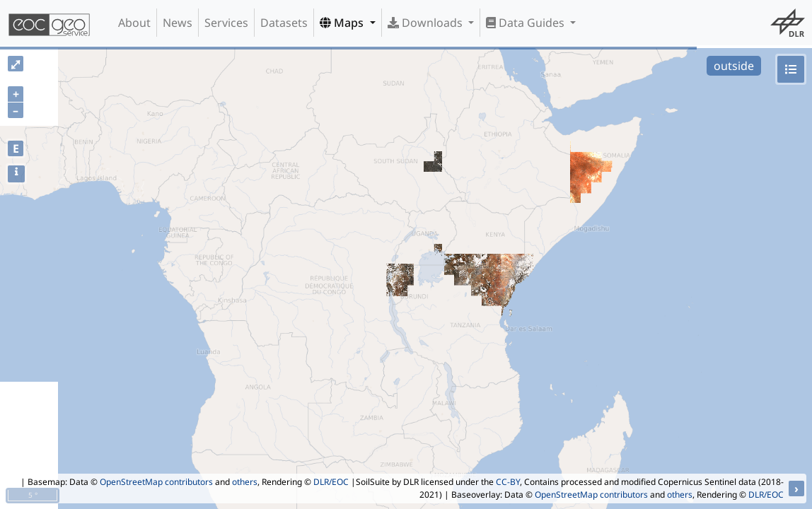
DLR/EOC (331, 482)
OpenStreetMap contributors (156, 482)
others (245, 482)
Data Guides (527, 23)
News (178, 23)
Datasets (284, 23)
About (134, 23)
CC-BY (508, 482)
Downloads (427, 23)
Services (226, 23)
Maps (343, 23)
